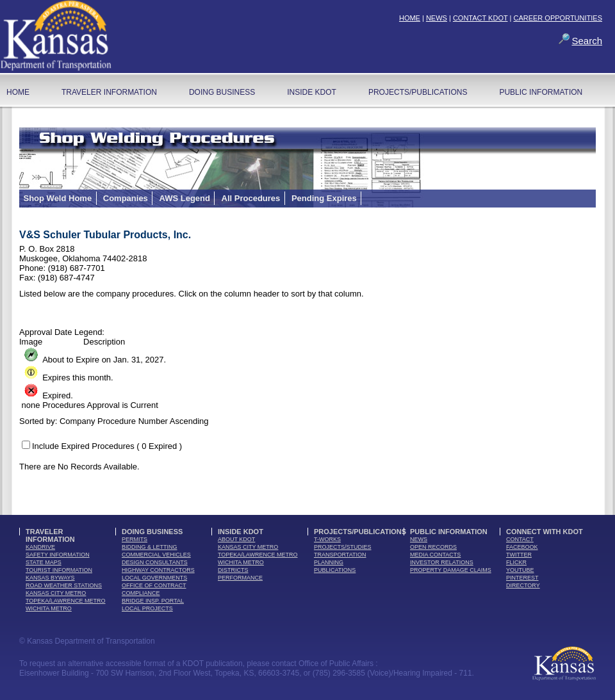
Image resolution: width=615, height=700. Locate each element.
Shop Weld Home (58, 198)
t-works (327, 539)
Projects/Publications (418, 92)
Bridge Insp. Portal (153, 601)
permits (135, 539)
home (18, 92)
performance (240, 578)
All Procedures (251, 198)
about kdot (236, 539)
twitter (519, 555)
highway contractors (158, 570)
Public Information (541, 92)
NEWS (437, 18)
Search (587, 41)
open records (433, 547)
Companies (126, 198)
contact (520, 539)
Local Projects (147, 608)
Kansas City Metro (56, 593)
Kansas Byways (50, 578)
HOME (410, 18)
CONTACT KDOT (480, 18)
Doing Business (222, 92)
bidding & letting (150, 547)
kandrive (40, 547)
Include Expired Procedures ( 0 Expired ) (107, 446)
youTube (520, 570)
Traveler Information (109, 92)
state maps (44, 562)
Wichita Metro (49, 608)
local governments (154, 578)
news (419, 539)
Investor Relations (442, 562)
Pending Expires (324, 198)
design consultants (155, 562)
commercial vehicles (156, 555)
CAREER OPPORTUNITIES (558, 18)
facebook (522, 547)
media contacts (435, 555)
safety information (58, 555)
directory (523, 585)
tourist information (59, 570)
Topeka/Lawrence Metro (66, 601)
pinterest (522, 578)
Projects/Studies (343, 547)
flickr (516, 562)
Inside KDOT (312, 92)
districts (233, 570)
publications (335, 570)
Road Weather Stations (64, 585)
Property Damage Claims (451, 570)
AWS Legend (184, 198)
